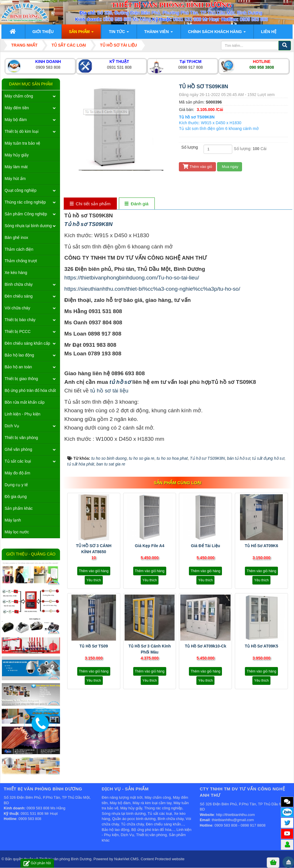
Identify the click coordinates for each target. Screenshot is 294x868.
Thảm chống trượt (21, 261)
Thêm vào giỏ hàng (94, 571)
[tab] (90, 204)
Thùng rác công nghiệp (25, 202)
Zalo (287, 812)
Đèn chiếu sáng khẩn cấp (27, 343)
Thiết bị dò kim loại (22, 131)
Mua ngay (230, 167)
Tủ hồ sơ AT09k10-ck (206, 646)
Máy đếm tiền (17, 108)
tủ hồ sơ (119, 382)
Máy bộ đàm (16, 120)
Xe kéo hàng (16, 273)
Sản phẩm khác (19, 508)
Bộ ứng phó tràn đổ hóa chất (30, 390)
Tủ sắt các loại (18, 461)
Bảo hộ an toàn (18, 367)
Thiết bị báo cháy (20, 320)
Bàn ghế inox (16, 237)
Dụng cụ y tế (16, 485)
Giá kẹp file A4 (150, 546)
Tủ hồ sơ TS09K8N (88, 224)
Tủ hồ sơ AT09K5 (261, 646)
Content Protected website (163, 859)
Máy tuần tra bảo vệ (22, 143)
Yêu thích (94, 580)
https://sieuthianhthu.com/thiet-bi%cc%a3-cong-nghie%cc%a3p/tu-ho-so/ (152, 289)
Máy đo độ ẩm (17, 473)
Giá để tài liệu (206, 546)
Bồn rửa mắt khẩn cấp (25, 402)
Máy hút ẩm (15, 179)
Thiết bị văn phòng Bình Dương (65, 859)
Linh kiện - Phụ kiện (23, 414)
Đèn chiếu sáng (19, 296)
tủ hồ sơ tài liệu (110, 391)
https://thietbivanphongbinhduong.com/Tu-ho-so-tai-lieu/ (132, 278)
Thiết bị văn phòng (21, 438)
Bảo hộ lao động (19, 355)
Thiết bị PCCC (18, 332)
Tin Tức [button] (119, 33)
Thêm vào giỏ (197, 167)
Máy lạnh (13, 520)
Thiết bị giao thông (21, 379)
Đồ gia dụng (16, 497)
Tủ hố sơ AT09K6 (261, 546)
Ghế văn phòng (18, 449)
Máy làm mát (16, 167)
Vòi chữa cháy (17, 308)
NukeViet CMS (126, 859)
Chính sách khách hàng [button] (217, 33)
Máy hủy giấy (17, 155)
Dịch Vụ (12, 426)
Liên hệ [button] (269, 32)
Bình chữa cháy (19, 284)
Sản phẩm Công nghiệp (26, 214)
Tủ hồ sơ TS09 (94, 646)
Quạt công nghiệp (21, 190)
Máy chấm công (19, 96)
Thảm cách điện (19, 249)
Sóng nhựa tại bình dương (28, 226)
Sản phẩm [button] (81, 33)
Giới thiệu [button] (43, 32)
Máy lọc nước (17, 532)
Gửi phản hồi (37, 863)
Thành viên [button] (158, 33)
